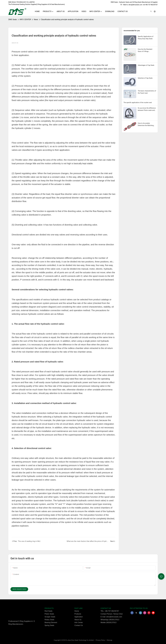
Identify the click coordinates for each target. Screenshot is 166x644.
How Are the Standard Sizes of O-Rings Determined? (145, 50)
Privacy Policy (101, 640)
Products (78, 614)
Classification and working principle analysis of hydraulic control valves (67, 19)
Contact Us (79, 625)
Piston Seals (49, 614)
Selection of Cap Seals (145, 78)
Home (77, 611)
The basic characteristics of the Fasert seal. (147, 92)
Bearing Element (51, 622)
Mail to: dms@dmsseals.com (131, 5)
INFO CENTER (25, 19)
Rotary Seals (49, 620)
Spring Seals (49, 625)
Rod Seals (48, 611)
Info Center (79, 622)
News (36, 19)
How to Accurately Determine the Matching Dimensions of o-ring (146, 124)
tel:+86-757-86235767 (150, 5)
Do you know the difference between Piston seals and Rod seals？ (147, 109)
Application (79, 617)
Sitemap (109, 640)
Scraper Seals (50, 617)
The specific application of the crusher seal (138, 103)
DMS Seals (13, 19)
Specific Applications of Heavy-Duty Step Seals (146, 38)
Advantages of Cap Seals (146, 65)
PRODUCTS (49, 608)
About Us (78, 620)
